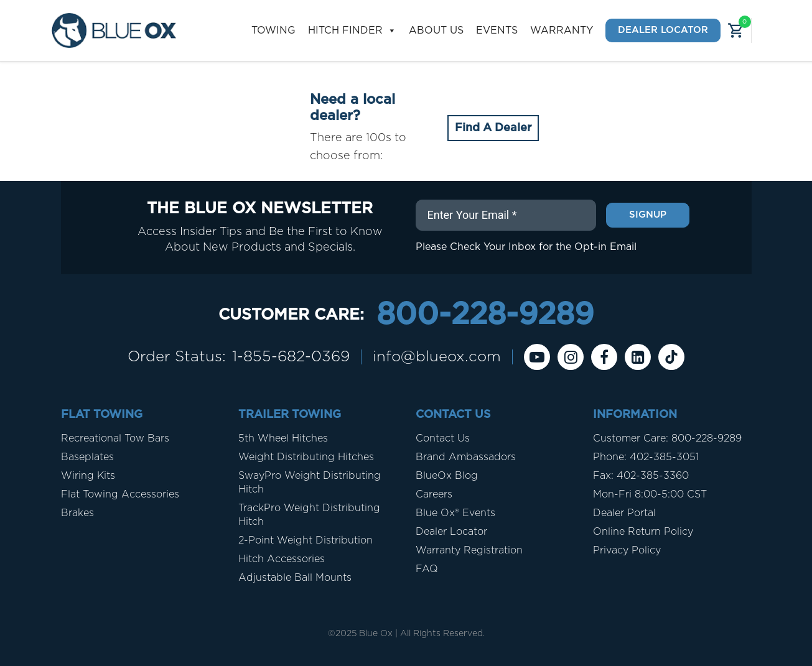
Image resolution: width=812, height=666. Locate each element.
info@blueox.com (437, 357)
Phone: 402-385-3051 (646, 457)
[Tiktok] (671, 357)
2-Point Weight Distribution (306, 540)
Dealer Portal (624, 513)
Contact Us (443, 438)
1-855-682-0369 (291, 357)
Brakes (77, 513)
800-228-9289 (485, 315)
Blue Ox (376, 634)
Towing (273, 30)
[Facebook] (604, 357)
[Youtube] (537, 357)
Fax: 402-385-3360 (641, 476)
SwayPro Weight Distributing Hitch (310, 483)
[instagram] (571, 357)
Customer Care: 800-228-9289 (667, 438)
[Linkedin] (638, 357)
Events (497, 30)
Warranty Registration (469, 550)
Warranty (562, 30)
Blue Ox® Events (455, 513)
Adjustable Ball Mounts (295, 578)
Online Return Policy (643, 532)
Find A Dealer (493, 128)
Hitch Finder (352, 31)
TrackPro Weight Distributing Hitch (309, 515)
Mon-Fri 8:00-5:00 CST (650, 494)
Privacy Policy (627, 550)
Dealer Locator (663, 30)
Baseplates (87, 457)
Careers (434, 494)
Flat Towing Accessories (120, 494)
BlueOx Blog (447, 476)
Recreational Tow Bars (115, 438)
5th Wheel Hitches (283, 438)
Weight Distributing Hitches (306, 457)
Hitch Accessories (282, 559)
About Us (436, 30)
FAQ (427, 569)
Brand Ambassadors (466, 457)
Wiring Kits (88, 476)
